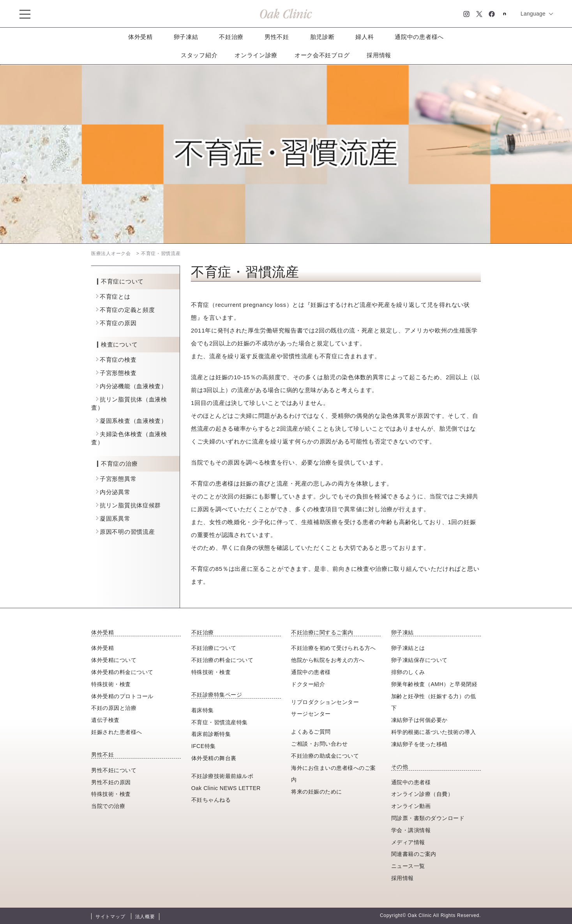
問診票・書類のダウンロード (428, 818)
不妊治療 (231, 37)
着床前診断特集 (211, 734)
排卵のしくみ (408, 672)
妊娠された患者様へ (117, 732)
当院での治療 (108, 806)
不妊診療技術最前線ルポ (222, 776)
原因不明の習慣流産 (127, 532)
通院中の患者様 (311, 672)
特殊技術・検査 (111, 684)
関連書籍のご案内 (414, 854)
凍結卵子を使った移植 (419, 744)
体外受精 (140, 37)
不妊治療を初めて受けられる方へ (334, 648)
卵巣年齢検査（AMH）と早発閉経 (434, 684)
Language (533, 14)
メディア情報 (408, 842)
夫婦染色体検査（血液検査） (129, 438)
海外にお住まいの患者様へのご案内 (334, 774)
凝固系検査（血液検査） (133, 421)
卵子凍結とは (408, 648)
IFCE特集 (204, 746)
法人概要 (145, 917)
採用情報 (379, 55)
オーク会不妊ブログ (322, 55)
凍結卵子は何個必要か (419, 720)
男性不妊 (277, 37)
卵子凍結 (186, 37)
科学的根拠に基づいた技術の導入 (434, 732)
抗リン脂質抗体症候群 (130, 505)
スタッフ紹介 (199, 55)
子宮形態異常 (118, 479)
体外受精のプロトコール (122, 696)
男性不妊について (114, 770)
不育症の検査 (118, 360)
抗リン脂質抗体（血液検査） (129, 403)
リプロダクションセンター (325, 702)
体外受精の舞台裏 (214, 758)
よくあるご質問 (311, 732)
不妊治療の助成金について (325, 756)
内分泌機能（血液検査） (133, 386)
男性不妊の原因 (111, 782)
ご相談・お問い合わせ (319, 744)
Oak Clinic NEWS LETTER (226, 788)
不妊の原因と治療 (114, 708)
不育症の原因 (118, 323)
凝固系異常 (115, 518)
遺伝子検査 (105, 720)
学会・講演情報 (411, 830)
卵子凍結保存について (419, 660)
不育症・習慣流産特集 (220, 722)
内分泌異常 (115, 492)
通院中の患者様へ (419, 37)
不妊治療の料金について (222, 660)
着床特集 (203, 710)
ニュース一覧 (408, 866)
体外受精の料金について (122, 672)
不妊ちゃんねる (211, 800)
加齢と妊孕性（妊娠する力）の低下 (434, 702)
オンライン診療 (256, 55)
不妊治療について (214, 648)
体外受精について (114, 660)
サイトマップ (110, 917)
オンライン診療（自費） (422, 794)
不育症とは (115, 297)
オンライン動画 (411, 806)
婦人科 (365, 37)
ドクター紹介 (308, 684)
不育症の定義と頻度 (127, 310)
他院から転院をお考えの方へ (328, 660)
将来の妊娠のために (317, 792)
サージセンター (311, 714)
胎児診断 (322, 37)
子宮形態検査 (118, 373)
